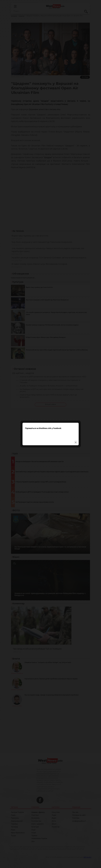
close (76, 434)
